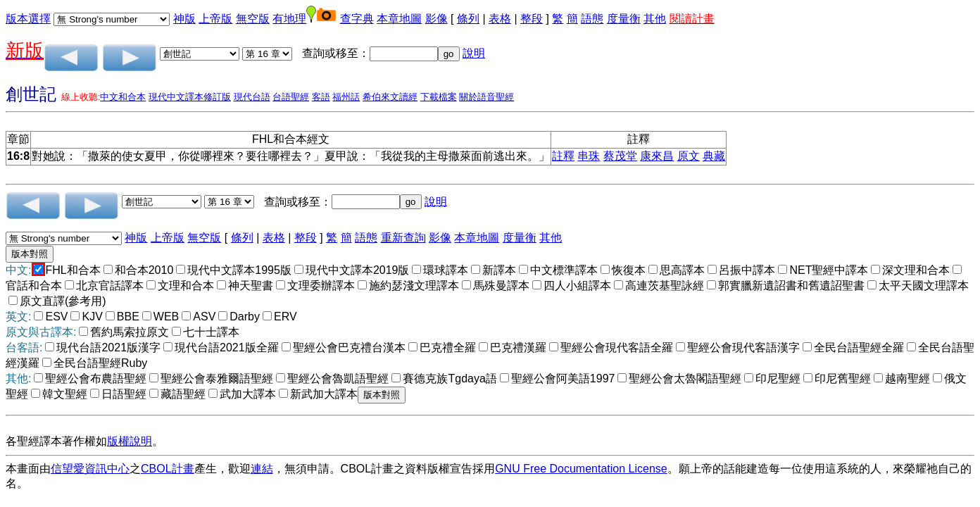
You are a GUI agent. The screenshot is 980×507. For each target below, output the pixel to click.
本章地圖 (399, 19)
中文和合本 (123, 97)
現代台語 (252, 97)
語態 (592, 19)
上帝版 (215, 19)
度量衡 (624, 19)
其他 (655, 19)
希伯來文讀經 (390, 97)
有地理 (289, 19)
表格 (500, 19)
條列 (468, 19)
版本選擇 (28, 19)
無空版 (253, 19)
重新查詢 (403, 238)
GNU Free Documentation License (581, 469)
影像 (436, 19)
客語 (321, 97)
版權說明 (130, 441)
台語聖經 (291, 97)
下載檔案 (439, 97)
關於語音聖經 (486, 97)
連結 (262, 469)
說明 (474, 53)
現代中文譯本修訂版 (190, 97)
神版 (184, 19)
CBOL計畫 (168, 469)
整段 (532, 19)
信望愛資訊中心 (90, 469)
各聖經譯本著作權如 (56, 441)
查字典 (357, 19)
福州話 (346, 97)
